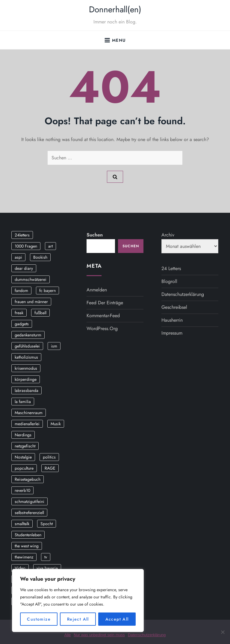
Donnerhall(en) (115, 9)
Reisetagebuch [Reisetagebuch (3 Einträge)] (28, 479)
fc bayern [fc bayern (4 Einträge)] (47, 290)
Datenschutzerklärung (183, 294)
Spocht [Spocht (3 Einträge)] (47, 524)
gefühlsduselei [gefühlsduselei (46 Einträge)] (27, 346)
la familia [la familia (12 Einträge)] (23, 402)
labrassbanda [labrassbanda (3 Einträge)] (27, 390)
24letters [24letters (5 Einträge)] (22, 235)
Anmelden (97, 290)
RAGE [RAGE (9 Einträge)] (50, 468)
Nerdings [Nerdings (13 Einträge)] (23, 435)
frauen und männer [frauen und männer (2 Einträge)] (31, 302)
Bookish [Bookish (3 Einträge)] (40, 257)
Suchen (95, 235)
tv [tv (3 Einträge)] (46, 557)
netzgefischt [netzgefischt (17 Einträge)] (25, 446)
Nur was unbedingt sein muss (99, 635)
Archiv (168, 235)
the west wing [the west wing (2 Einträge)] (27, 546)
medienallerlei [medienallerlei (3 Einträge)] (27, 424)
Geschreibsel (174, 307)
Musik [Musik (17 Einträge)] (56, 424)
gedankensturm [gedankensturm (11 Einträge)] (28, 335)
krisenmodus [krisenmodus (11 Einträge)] (26, 368)
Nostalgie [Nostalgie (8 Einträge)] (23, 457)
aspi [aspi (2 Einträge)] (18, 257)
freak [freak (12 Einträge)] (19, 313)
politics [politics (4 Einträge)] (49, 457)
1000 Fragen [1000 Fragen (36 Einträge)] (26, 246)
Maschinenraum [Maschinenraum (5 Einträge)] (29, 413)
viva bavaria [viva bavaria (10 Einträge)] (47, 568)
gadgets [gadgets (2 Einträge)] (22, 324)
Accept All (117, 619)
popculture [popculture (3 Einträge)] (24, 468)
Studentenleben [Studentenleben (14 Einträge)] (28, 535)
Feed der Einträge (105, 303)
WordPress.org (102, 328)
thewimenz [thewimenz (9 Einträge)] (24, 557)
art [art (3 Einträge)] (50, 246)
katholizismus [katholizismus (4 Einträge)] (26, 357)
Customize (39, 619)
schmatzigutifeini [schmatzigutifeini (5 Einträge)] (29, 501)
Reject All (78, 619)
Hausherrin (172, 320)
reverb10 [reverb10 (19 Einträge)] (22, 490)
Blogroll (169, 281)
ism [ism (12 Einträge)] (54, 346)
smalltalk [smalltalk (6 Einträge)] (22, 524)
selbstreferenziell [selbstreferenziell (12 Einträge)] (29, 513)
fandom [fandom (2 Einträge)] (21, 290)
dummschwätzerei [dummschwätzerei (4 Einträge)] (31, 279)
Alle (68, 635)
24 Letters (171, 268)
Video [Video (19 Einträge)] (20, 568)
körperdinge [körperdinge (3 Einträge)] (26, 379)
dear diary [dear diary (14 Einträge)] (24, 268)
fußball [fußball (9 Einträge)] (40, 313)
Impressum (172, 333)
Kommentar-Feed (103, 316)
